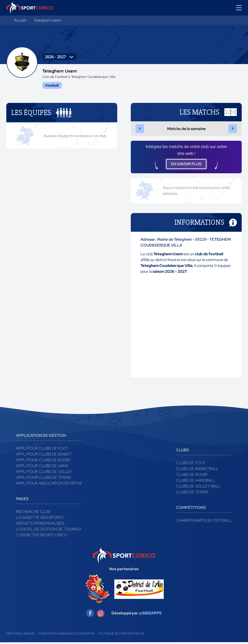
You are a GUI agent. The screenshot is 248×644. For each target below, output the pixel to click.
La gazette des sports (40, 519)
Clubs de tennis (192, 494)
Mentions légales (20, 635)
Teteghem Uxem (47, 20)
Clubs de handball (195, 482)
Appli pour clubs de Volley (44, 473)
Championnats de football (204, 522)
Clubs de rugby (192, 476)
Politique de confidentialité (121, 635)
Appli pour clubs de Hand (42, 467)
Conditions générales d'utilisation (66, 635)
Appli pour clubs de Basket (44, 456)
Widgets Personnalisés (40, 525)
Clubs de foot (191, 465)
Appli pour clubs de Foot (42, 450)
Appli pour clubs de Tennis (43, 479)
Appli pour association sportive (49, 485)
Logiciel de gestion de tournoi (48, 531)
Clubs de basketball (197, 470)
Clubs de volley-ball (198, 488)
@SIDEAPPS (150, 615)
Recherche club (33, 513)
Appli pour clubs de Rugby (43, 462)
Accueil (20, 20)
